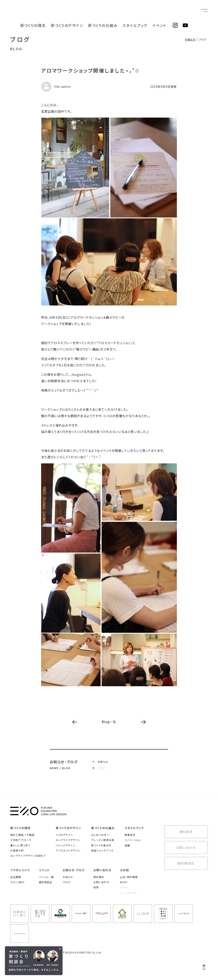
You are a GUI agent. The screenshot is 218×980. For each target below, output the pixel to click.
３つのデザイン (64, 835)
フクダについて (20, 870)
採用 (96, 887)
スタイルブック (143, 10)
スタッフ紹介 (18, 882)
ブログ (20, 39)
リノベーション (133, 840)
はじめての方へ (100, 835)
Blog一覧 (109, 722)
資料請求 (186, 831)
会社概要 (16, 877)
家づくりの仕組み (118, 10)
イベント (162, 10)
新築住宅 (130, 835)
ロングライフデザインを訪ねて (28, 856)
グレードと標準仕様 (103, 840)
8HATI (124, 882)
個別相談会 (186, 858)
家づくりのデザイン (90, 10)
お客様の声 (17, 850)
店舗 (127, 845)
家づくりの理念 (63, 10)
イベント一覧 (46, 877)
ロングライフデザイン (68, 840)
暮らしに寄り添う (20, 845)
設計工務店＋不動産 (22, 835)
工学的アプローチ (21, 840)
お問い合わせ (186, 844)
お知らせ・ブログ (74, 870)
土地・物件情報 (129, 877)
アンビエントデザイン (68, 850)
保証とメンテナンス (102, 850)
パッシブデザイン (66, 845)
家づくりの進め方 (101, 845)
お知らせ (190, 39)
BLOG (16, 49)
